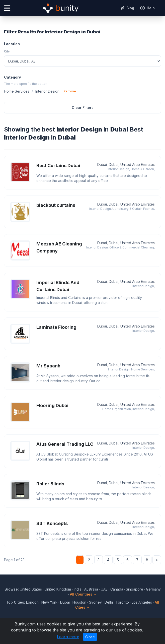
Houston (79, 602)
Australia (91, 589)
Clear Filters (83, 108)
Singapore (135, 589)
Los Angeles (142, 602)
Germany (153, 589)
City (7, 51)
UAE (104, 589)
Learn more (68, 637)
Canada (117, 589)
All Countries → (83, 594)
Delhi (109, 602)
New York (49, 602)
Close (90, 637)
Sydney (95, 602)
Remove (70, 91)
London (32, 602)
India (78, 589)
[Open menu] (7, 8)
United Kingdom (58, 589)
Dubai (65, 602)
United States (31, 589)
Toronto (122, 602)
